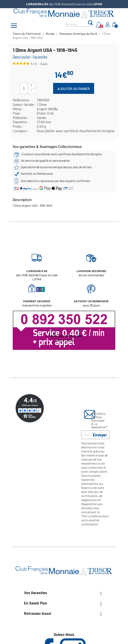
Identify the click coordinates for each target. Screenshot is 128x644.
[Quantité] (24, 88)
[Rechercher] (77, 24)
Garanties (40, 57)
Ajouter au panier (74, 89)
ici (99, 512)
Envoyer (100, 435)
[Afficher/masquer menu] (14, 26)
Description (22, 57)
